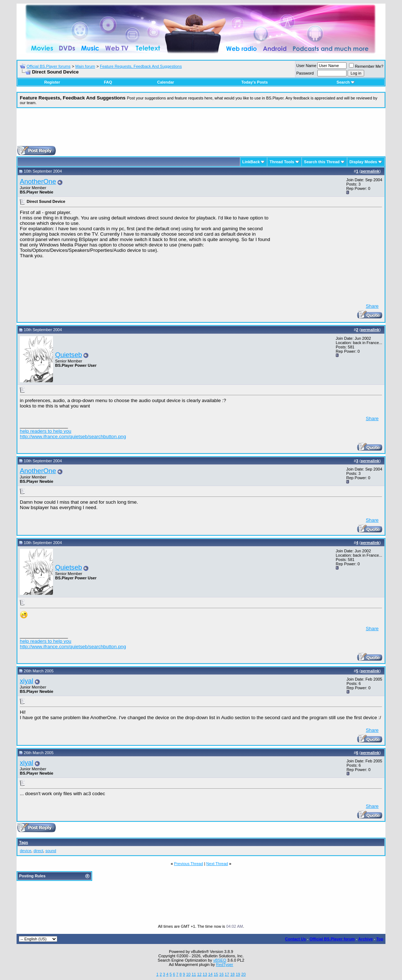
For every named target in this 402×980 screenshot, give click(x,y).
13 (205, 974)
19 (238, 974)
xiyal (26, 681)
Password (305, 73)
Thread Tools (282, 162)
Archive (366, 939)
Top (380, 939)
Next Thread (217, 864)
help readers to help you (46, 431)
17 (227, 974)
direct (38, 851)
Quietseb (69, 355)
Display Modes (363, 162)
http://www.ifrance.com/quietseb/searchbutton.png (73, 436)
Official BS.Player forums (49, 66)
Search (346, 82)
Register (52, 82)
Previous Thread (189, 864)
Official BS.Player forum (332, 939)
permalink (370, 171)
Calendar (166, 82)
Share (372, 306)
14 (210, 974)
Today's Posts (254, 82)
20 (244, 974)
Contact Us (295, 939)
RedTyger (225, 965)
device (26, 851)
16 (222, 974)
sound (51, 851)
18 (232, 974)
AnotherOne (38, 181)
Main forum (85, 66)
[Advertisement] (201, 130)
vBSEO (220, 960)
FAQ (108, 82)
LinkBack (251, 162)
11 (194, 974)
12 (199, 974)
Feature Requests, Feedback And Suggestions (141, 66)
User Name (307, 66)
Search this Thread (322, 162)
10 (188, 974)
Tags (24, 842)
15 (216, 974)
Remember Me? (366, 66)
